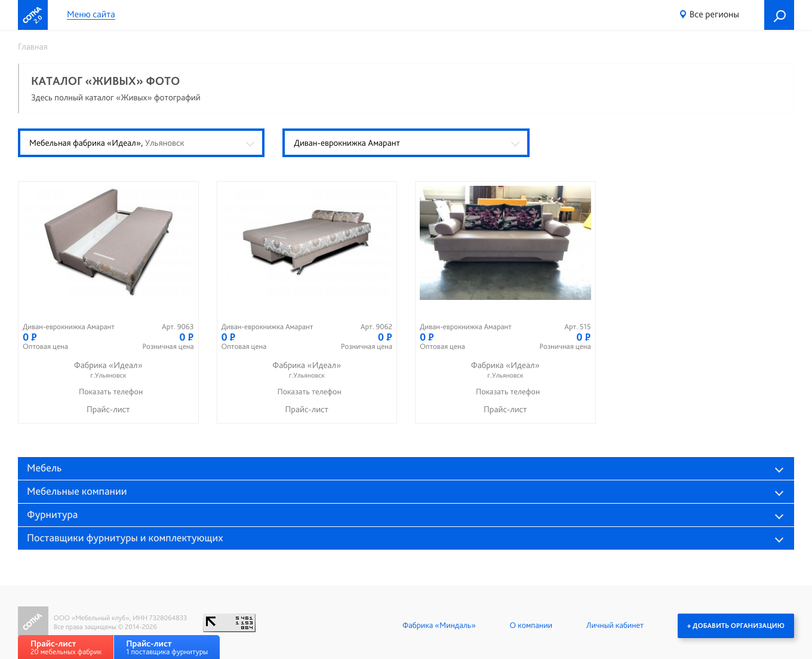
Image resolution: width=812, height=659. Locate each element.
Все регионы (714, 14)
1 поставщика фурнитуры (167, 647)
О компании (531, 626)
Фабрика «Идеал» (108, 370)
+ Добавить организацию (736, 626)
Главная (33, 47)
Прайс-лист (108, 409)
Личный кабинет (615, 626)
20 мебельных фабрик (66, 647)
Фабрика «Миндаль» (439, 626)
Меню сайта (91, 15)
